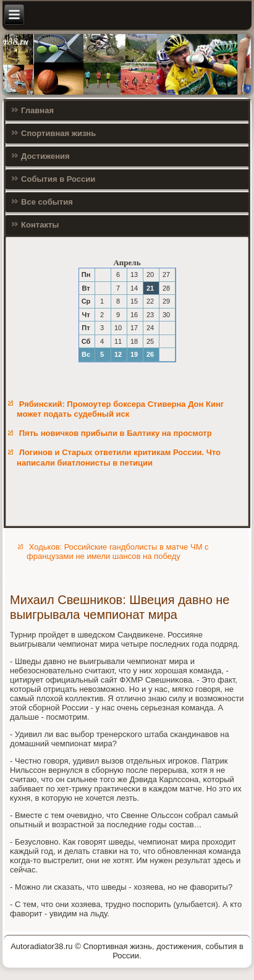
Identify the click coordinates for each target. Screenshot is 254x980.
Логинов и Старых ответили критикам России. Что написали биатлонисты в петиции (119, 457)
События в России (58, 179)
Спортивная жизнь (58, 133)
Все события (47, 202)
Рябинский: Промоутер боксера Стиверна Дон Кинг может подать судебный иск (120, 409)
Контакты (40, 225)
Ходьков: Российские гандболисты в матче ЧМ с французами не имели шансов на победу (117, 552)
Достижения (45, 156)
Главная (37, 110)
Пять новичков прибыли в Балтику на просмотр (116, 433)
